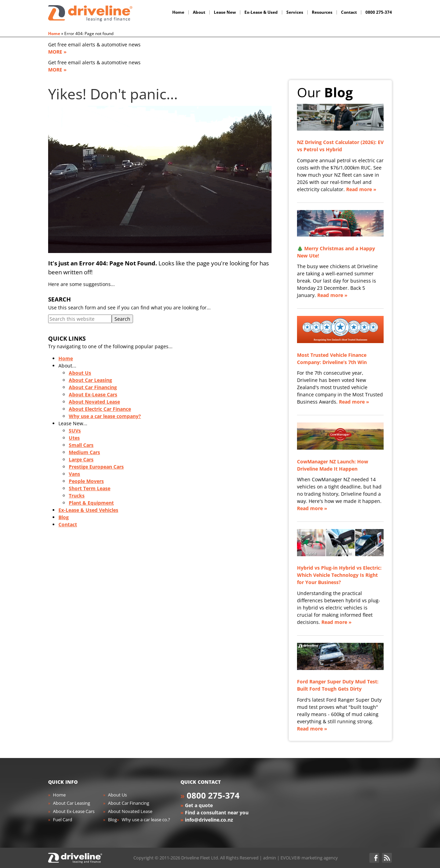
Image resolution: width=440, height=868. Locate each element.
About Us (80, 373)
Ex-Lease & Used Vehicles (88, 510)
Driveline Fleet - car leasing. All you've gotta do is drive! (90, 13)
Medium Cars (84, 452)
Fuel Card (63, 820)
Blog (64, 517)
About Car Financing (93, 387)
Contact (68, 524)
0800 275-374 (213, 795)
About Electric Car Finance (100, 409)
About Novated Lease (94, 402)
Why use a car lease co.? (146, 820)
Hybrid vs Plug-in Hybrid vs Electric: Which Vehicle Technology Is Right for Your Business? (339, 575)
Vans (74, 474)
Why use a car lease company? (105, 416)
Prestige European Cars (96, 467)
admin (269, 858)
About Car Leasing (90, 380)
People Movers (86, 481)
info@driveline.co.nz (209, 820)
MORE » (57, 52)
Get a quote (199, 805)
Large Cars (81, 459)
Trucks (77, 496)
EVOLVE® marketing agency (309, 858)
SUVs (75, 431)
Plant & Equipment (91, 503)
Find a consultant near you (217, 812)
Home (54, 34)
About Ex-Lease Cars (93, 394)
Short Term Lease (90, 488)
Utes (74, 438)
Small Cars (81, 445)
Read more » (361, 189)
